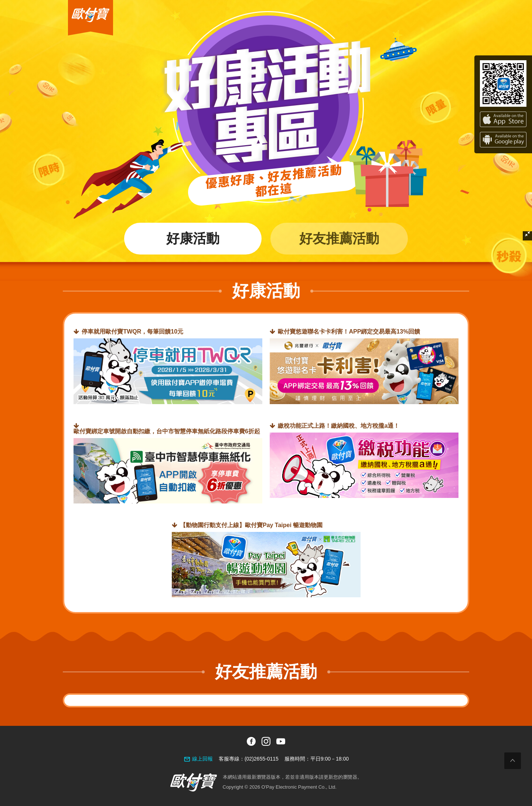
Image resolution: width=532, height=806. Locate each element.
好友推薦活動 (339, 238)
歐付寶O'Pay (83, 3)
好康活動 (193, 238)
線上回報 (202, 759)
